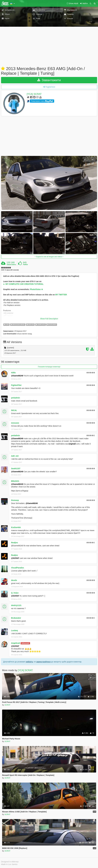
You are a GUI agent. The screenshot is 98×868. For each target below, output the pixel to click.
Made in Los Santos (9, 864)
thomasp (15, 500)
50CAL (14, 410)
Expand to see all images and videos (49, 257)
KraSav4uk (16, 527)
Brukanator (16, 618)
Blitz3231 (15, 481)
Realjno (14, 543)
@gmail (72, 444)
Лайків (25, 264)
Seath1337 (16, 469)
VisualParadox (17, 568)
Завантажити (49, 80)
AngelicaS (16, 643)
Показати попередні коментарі (49, 367)
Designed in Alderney (10, 862)
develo (14, 580)
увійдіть (29, 662)
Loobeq (14, 631)
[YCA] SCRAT (34, 94)
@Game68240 (17, 376)
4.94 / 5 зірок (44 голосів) (10, 270)
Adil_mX (15, 456)
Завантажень (11, 264)
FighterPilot (16, 385)
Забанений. (25, 643)
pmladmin (15, 398)
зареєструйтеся (43, 662)
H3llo (13, 373)
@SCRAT (15, 558)
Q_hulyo (15, 593)
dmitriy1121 (16, 605)
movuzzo (15, 423)
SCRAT (7, 705)
